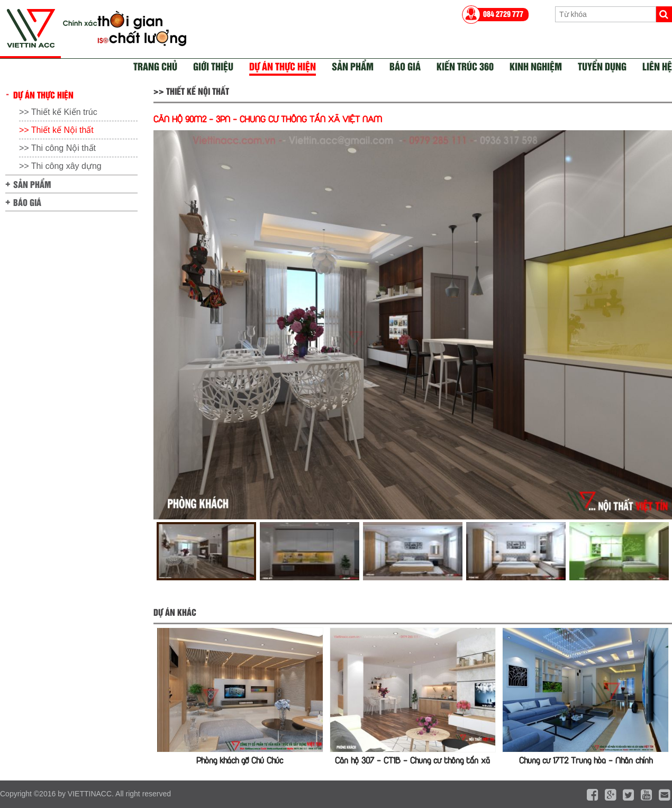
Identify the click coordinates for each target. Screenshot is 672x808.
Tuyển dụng (602, 66)
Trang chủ (155, 66)
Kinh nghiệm (536, 66)
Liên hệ (657, 66)
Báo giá (405, 66)
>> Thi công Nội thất (57, 148)
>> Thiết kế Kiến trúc (58, 112)
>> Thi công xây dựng (60, 166)
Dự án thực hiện (283, 66)
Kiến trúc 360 (465, 66)
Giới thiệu (213, 66)
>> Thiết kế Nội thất (56, 130)
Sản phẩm (353, 66)
